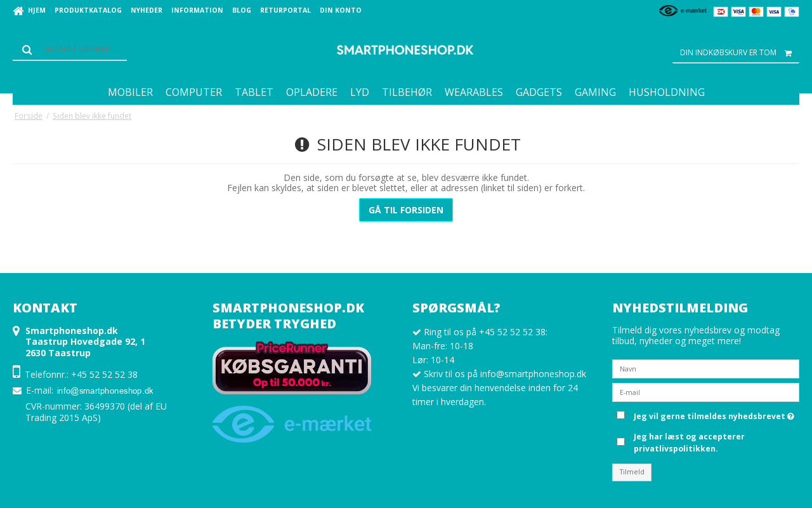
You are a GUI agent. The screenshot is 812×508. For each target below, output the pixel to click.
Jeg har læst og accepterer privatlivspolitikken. (689, 442)
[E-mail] (706, 391)
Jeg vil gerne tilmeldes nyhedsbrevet (714, 414)
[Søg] (70, 50)
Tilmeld (632, 472)
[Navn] (706, 368)
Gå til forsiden (406, 210)
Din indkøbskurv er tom (740, 53)
